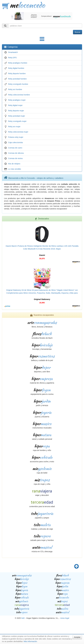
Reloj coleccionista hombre (19, 95)
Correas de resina (15, 158)
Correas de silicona (16, 153)
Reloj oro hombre (15, 89)
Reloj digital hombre (16, 68)
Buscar (78, 32)
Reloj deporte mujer (16, 111)
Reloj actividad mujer (17, 116)
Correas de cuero (15, 148)
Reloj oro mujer (14, 127)
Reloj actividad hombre (17, 79)
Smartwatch (13, 52)
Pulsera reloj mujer (16, 137)
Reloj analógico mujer (17, 100)
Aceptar (77, 637)
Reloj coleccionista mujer (18, 132)
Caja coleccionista (15, 142)
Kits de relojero (14, 164)
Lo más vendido (15, 169)
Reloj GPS (12, 58)
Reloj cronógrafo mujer (17, 121)
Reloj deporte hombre (17, 73)
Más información (30, 641)
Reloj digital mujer (15, 105)
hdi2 (23, 618)
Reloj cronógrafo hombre (18, 84)
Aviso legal (65, 618)
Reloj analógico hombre (18, 63)
